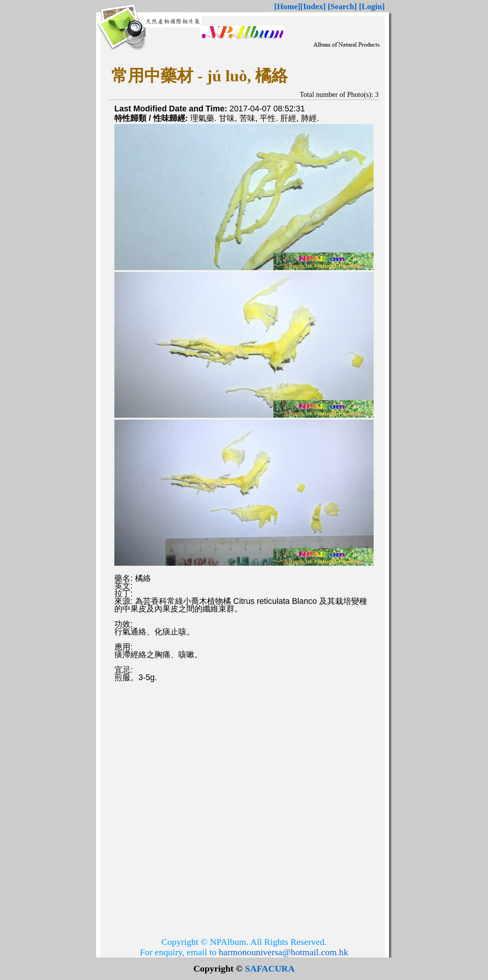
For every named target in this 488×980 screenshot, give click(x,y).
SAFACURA (270, 969)
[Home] (287, 6)
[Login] (372, 6)
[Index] (313, 6)
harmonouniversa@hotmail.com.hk (283, 952)
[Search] (343, 6)
